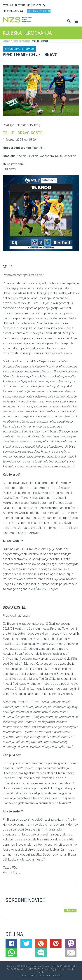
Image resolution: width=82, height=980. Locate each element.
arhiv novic (70, 910)
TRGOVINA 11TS (23, 5)
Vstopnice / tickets (39, 11)
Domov (6, 41)
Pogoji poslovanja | (59, 969)
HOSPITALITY (39, 5)
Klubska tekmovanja (20, 41)
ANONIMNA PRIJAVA (13, 11)
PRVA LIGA (8, 5)
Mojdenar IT (47, 976)
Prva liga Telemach (39, 41)
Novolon (58, 976)
